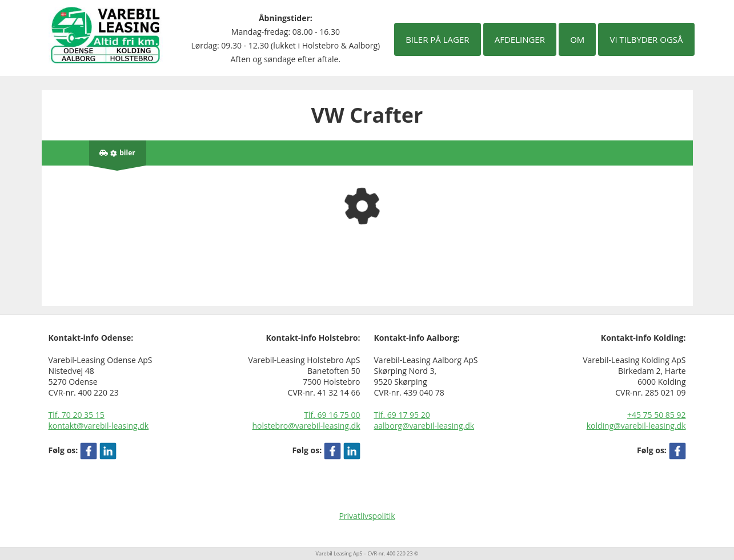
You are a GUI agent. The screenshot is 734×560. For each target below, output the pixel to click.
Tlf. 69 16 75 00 (332, 415)
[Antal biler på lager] (118, 153)
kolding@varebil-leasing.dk (636, 426)
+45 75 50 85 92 (657, 415)
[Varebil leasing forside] (106, 34)
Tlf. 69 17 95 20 (402, 415)
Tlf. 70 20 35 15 (77, 415)
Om (577, 39)
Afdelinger (520, 39)
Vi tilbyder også (646, 39)
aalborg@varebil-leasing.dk (424, 426)
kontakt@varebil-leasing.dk (99, 426)
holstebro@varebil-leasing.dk (306, 426)
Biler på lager (437, 39)
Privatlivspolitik (367, 516)
